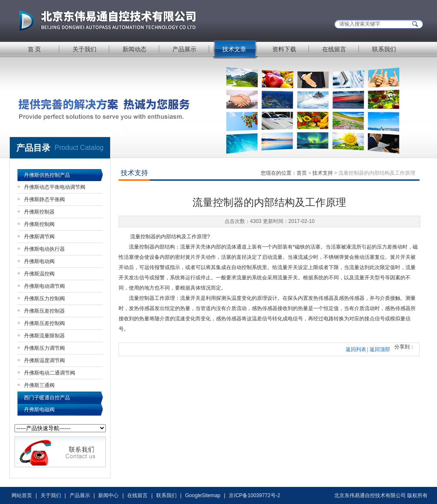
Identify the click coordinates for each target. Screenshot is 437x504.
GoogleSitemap (203, 495)
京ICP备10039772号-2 (254, 495)
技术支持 (323, 173)
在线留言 (334, 49)
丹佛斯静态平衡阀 (44, 199)
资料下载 (284, 49)
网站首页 (22, 495)
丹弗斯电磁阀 (39, 410)
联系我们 (384, 49)
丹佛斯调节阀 (39, 237)
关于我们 (84, 49)
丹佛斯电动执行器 (44, 249)
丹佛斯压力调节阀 (44, 348)
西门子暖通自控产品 (47, 398)
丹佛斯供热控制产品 (47, 175)
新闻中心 (108, 495)
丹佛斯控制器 (39, 212)
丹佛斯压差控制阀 (44, 323)
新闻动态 (134, 49)
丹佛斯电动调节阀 (44, 286)
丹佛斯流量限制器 (44, 336)
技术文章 (234, 49)
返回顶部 (380, 349)
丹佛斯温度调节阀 (44, 360)
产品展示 (184, 49)
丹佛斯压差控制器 (44, 311)
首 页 (35, 49)
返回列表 (356, 349)
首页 (302, 173)
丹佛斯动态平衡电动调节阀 (55, 187)
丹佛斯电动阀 (39, 261)
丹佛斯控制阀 (39, 224)
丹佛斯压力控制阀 (44, 299)
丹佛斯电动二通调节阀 (50, 373)
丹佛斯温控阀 (39, 274)
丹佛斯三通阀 (39, 385)
